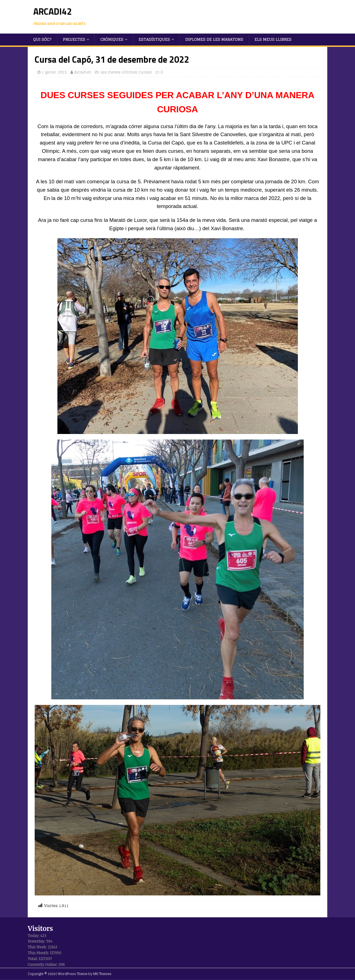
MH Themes (102, 974)
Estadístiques (154, 39)
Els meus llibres (273, 39)
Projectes (74, 39)
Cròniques (112, 39)
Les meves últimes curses (126, 72)
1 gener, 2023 (54, 72)
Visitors (40, 929)
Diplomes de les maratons (214, 39)
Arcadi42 (83, 72)
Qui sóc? (42, 39)
